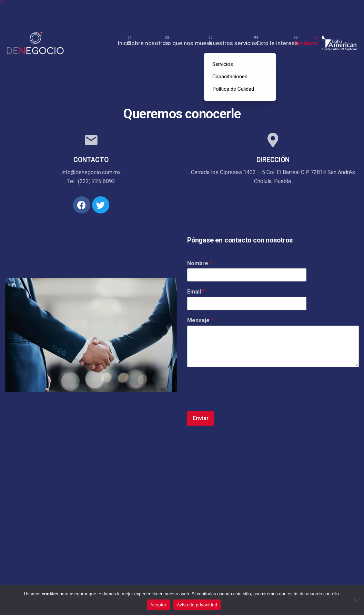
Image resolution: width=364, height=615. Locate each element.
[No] (355, 600)
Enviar (201, 418)
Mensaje (200, 320)
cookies (50, 594)
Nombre (200, 263)
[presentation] (240, 400)
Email (196, 292)
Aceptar (158, 605)
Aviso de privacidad (197, 605)
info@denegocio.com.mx (91, 172)
